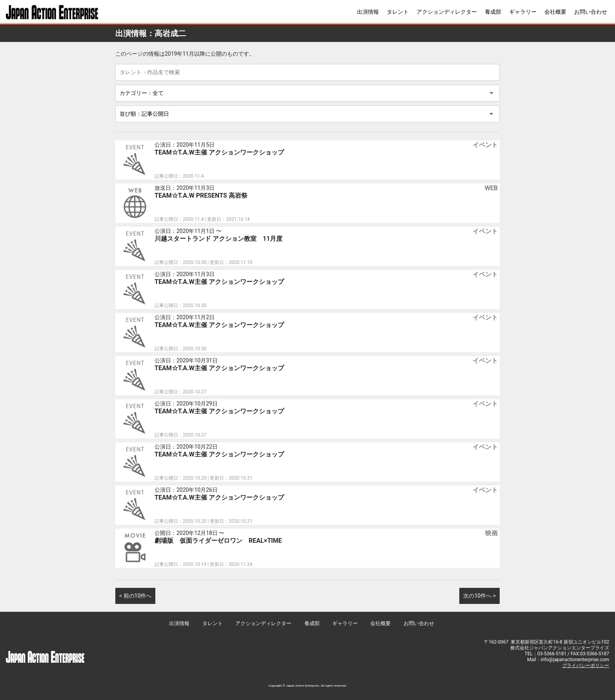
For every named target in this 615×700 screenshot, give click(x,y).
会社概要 (555, 12)
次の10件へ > (479, 596)
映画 (491, 533)
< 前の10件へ (135, 596)
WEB (491, 188)
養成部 (493, 12)
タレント (398, 12)
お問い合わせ (591, 12)
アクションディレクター (447, 12)
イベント (485, 145)
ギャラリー (523, 12)
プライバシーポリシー (586, 665)
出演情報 (368, 12)
